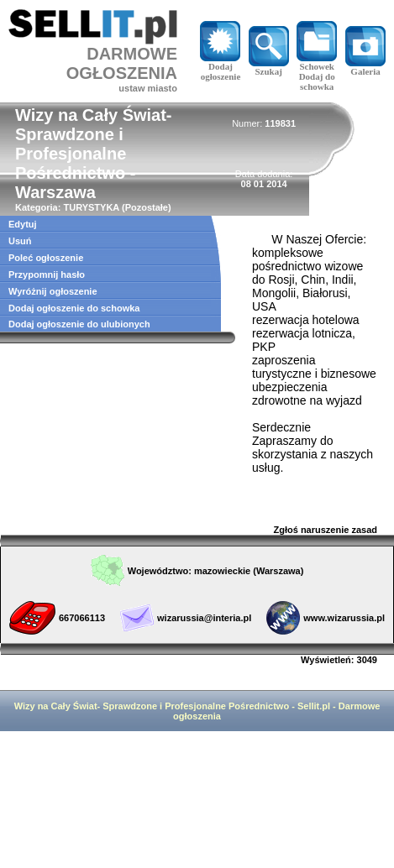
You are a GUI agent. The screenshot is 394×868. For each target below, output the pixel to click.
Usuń (20, 241)
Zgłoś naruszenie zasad (326, 530)
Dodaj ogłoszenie (220, 67)
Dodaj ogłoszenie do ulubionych (79, 324)
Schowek (317, 62)
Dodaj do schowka (317, 81)
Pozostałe (147, 207)
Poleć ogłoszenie (46, 258)
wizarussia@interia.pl (204, 618)
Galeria (365, 67)
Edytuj (23, 224)
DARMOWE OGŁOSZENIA (122, 63)
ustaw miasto (148, 88)
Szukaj (269, 67)
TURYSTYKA (91, 207)
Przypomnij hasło (47, 275)
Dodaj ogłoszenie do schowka (74, 308)
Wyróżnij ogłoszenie (53, 291)
